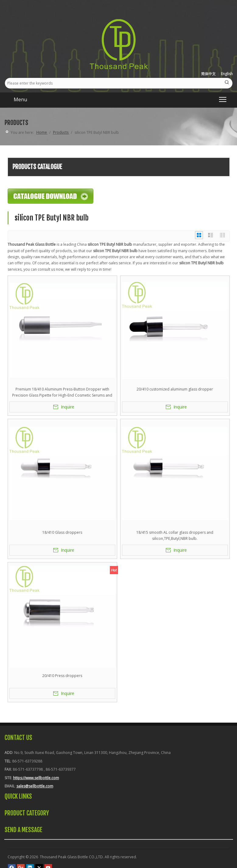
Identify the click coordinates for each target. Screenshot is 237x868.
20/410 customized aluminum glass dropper (175, 389)
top (224, 842)
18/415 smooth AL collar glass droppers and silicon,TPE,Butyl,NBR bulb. (175, 535)
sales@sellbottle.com (35, 786)
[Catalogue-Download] (51, 196)
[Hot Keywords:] (227, 83)
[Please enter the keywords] (113, 83)
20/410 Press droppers (62, 676)
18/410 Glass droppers (62, 532)
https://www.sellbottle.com (36, 778)
